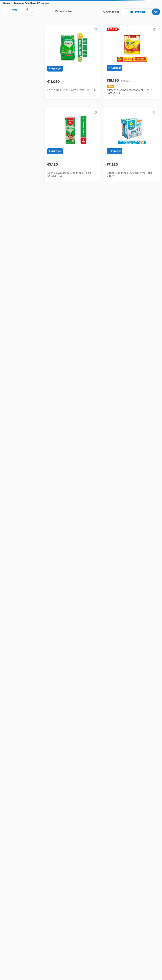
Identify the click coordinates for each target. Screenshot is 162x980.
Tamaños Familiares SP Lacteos (31, 3)
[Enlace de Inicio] (7, 3)
